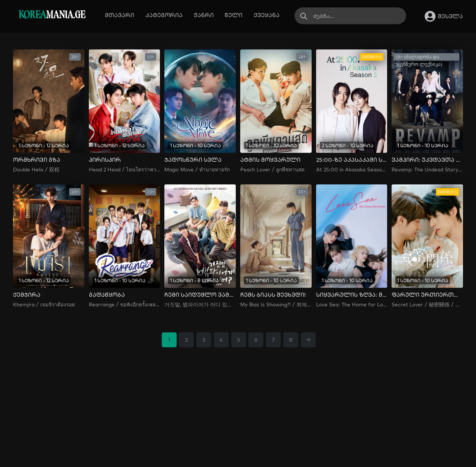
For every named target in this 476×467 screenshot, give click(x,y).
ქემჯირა (27, 295)
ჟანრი (204, 15)
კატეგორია (164, 15)
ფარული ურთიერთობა (427, 295)
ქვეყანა (267, 15)
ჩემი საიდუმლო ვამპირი (200, 295)
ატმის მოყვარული (270, 160)
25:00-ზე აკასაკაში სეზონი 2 (352, 160)
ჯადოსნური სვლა (193, 160)
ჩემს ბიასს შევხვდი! (273, 295)
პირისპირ (105, 160)
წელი (234, 15)
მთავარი (120, 15)
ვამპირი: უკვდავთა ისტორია (427, 160)
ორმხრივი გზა (37, 160)
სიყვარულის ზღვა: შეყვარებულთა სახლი (352, 295)
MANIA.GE (52, 15)
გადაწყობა (107, 295)
